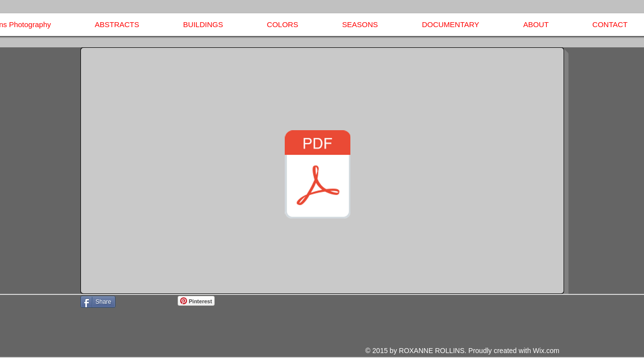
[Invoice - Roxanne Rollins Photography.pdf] (318, 176)
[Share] (98, 302)
